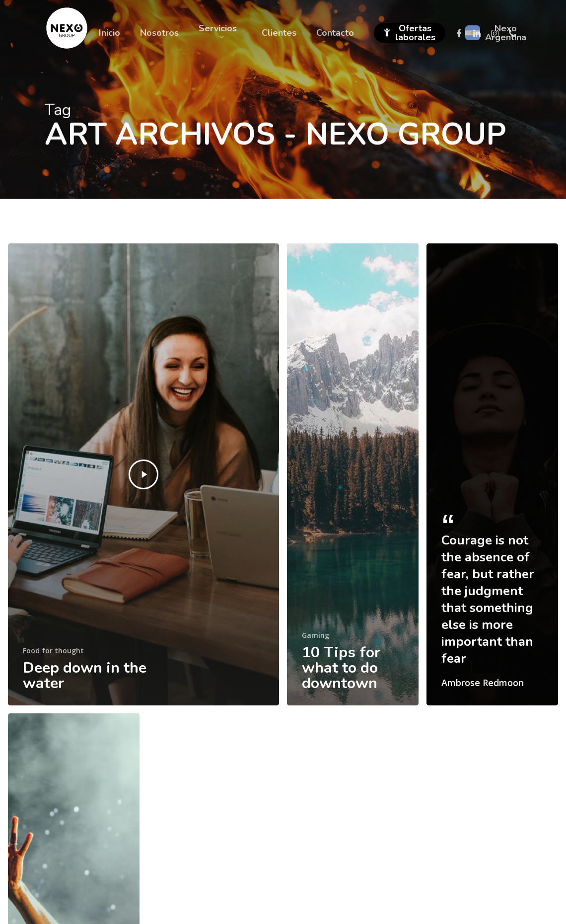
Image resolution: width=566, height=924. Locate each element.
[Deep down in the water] (143, 474)
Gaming (316, 635)
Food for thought (53, 651)
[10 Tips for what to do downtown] (353, 474)
